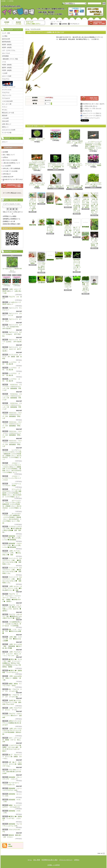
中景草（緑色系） (7, 65)
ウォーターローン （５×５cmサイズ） (42, 280)
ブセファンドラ (7, 95)
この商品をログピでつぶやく (91, 118)
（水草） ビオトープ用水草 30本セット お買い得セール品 (12, 291)
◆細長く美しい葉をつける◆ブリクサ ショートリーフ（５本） (50, 279)
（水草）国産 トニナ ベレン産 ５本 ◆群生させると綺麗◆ (13, 639)
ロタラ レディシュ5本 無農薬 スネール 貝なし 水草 (12, 740)
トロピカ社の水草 (7, 101)
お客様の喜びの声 (8, 177)
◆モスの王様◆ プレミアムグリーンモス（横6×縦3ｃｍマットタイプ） (85, 284)
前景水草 (5, 116)
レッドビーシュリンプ (9, 84)
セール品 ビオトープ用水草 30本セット (12, 264)
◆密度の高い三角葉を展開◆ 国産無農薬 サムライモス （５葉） (77, 278)
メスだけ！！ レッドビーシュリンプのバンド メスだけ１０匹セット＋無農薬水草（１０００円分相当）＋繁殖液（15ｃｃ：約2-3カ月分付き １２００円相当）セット (13, 468)
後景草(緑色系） (7, 42)
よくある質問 (7, 166)
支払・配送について (18, 23)
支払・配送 (37, 860)
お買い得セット (7, 124)
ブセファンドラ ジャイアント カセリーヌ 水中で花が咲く (12, 349)
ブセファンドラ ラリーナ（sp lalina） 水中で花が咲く (12, 342)
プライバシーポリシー (66, 860)
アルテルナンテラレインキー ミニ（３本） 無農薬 (93, 160)
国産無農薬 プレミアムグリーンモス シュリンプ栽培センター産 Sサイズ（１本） (77, 261)
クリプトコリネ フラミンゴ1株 (41, 198)
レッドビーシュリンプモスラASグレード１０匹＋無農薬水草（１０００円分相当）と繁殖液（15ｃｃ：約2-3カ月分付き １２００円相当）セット (93, 140)
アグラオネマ (6, 98)
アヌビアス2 (6, 93)
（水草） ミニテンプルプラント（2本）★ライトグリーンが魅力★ (93, 180)
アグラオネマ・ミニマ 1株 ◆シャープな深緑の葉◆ (75, 181)
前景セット (5, 127)
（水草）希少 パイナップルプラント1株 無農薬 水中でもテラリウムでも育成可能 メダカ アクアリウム (94, 203)
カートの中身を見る (12, 186)
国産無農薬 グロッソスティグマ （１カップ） (37, 135)
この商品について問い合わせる (92, 109)
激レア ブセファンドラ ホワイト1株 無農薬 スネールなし (12, 757)
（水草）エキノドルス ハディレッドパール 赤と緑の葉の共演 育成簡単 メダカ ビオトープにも (77, 203)
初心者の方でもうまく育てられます (13, 180)
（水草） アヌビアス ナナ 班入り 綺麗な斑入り (56, 181)
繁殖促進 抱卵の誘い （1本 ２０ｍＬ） (95, 280)
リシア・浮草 (6, 33)
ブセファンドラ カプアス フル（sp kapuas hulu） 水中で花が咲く (12, 327)
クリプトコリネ (7, 90)
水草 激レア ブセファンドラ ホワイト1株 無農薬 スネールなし (13, 764)
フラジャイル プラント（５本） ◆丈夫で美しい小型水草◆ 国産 (74, 161)
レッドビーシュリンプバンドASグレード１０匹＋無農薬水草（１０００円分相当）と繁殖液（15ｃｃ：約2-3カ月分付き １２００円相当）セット (37, 162)
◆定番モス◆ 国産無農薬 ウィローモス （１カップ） (12, 818)
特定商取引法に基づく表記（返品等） (94, 104)
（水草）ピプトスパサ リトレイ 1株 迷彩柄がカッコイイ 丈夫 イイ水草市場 (33, 202)
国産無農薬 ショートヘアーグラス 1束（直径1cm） (59, 256)
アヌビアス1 (6, 79)
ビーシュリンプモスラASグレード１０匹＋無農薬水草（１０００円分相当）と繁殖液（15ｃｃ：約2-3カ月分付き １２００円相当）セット (12, 493)
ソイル (4, 62)
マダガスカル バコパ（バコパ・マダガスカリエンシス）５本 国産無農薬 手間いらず (56, 162)
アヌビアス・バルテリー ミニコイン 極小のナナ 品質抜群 (12, 716)
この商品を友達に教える (90, 106)
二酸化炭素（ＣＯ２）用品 (10, 59)
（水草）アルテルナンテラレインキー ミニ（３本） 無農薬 (38, 180)
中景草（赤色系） (7, 70)
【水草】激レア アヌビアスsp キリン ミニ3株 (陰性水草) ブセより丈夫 (12, 702)
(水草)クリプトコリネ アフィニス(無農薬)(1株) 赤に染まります (12, 723)
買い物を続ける (87, 111)
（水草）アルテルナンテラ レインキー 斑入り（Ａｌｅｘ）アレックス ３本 (12, 654)
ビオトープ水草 (7, 76)
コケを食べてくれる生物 (10, 171)
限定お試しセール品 (8, 113)
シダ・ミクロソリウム (9, 50)
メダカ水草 (5, 118)
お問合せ (35, 23)
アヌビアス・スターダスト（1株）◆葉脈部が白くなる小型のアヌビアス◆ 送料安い (12, 616)
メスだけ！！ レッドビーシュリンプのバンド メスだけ (12, 478)
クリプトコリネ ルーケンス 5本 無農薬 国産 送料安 (12, 357)
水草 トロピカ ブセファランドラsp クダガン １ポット (33, 222)
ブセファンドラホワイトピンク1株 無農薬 (33, 258)
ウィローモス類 (7, 133)
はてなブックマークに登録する (92, 116)
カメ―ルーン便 (7, 104)
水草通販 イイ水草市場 (53, 865)
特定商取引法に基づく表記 (50, 860)
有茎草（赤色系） (7, 48)
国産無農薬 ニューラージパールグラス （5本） (68, 255)
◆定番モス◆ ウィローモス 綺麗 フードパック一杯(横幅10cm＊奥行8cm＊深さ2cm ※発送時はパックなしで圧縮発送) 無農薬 (12, 663)
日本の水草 (5, 121)
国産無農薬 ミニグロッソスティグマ (68, 283)
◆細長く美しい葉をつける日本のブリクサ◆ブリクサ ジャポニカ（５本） (59, 279)
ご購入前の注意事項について (11, 163)
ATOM (10, 846)
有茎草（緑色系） (7, 45)
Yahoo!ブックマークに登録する (92, 113)
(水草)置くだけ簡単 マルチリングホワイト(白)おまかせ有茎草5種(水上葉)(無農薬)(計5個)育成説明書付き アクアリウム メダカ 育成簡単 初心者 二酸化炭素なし (50, 256)
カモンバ (5, 142)
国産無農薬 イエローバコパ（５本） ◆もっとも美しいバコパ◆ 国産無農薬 (12, 538)
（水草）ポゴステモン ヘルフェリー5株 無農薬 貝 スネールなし (68, 226)
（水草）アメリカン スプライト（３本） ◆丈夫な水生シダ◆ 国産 (12, 553)
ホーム (7, 23)
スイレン (5, 107)
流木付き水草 (6, 39)
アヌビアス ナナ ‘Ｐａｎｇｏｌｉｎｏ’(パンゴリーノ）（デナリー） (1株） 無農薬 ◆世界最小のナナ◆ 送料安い (12, 598)
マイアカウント (75, 24)
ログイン (56, 24)
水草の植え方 (7, 174)
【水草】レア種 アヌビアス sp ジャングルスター (68, 199)
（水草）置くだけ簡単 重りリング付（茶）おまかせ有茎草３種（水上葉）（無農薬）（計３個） (51, 198)
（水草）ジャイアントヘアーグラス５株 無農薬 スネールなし (59, 222)
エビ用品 (5, 36)
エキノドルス (6, 53)
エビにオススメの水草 (9, 130)
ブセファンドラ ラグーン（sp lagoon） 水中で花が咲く (12, 334)
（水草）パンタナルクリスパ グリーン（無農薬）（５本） (41, 222)
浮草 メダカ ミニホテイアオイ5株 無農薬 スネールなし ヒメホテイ (95, 224)
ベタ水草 (5, 73)
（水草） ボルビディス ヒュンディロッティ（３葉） (50, 226)
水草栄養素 (5, 56)
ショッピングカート (97, 23)
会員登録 (64, 24)
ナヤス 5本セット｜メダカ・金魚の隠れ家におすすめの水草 (12, 772)
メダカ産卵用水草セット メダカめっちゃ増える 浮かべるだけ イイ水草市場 (12, 624)
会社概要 (5, 152)
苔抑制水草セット (7, 281)
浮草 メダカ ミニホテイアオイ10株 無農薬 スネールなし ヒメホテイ (85, 236)
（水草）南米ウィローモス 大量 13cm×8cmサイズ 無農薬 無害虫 (86, 200)
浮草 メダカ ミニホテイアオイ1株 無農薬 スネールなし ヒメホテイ (86, 223)
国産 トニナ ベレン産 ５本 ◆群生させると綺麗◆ (12, 631)
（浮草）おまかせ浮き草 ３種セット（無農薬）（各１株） (12, 678)
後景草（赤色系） (7, 68)
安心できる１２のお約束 (10, 160)
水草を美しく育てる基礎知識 (11, 168)
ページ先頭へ (101, 853)
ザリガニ (5, 110)
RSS (9, 844)
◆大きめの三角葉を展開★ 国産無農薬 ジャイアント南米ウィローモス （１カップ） (33, 280)
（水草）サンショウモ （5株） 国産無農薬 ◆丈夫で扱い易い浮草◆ (13, 646)
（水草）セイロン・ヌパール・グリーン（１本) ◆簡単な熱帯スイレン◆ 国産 (12, 588)
